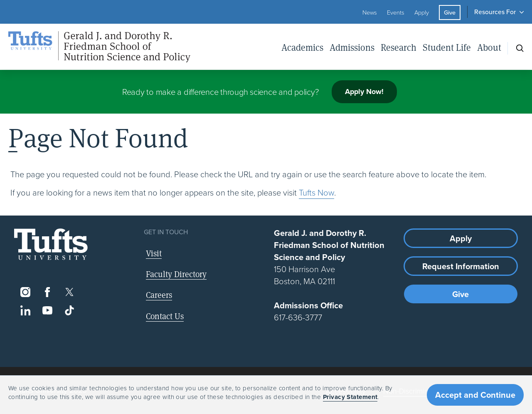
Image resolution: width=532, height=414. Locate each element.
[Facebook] (47, 292)
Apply (422, 12)
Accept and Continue (475, 395)
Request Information (461, 266)
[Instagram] (25, 292)
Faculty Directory (176, 274)
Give (450, 12)
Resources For (495, 12)
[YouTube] (47, 310)
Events (396, 12)
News (370, 12)
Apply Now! (364, 92)
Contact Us (165, 316)
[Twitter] (70, 292)
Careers (159, 295)
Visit (154, 253)
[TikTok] (70, 310)
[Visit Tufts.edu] (51, 244)
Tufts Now (316, 193)
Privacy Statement (350, 397)
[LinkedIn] (25, 310)
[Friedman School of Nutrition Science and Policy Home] (99, 47)
